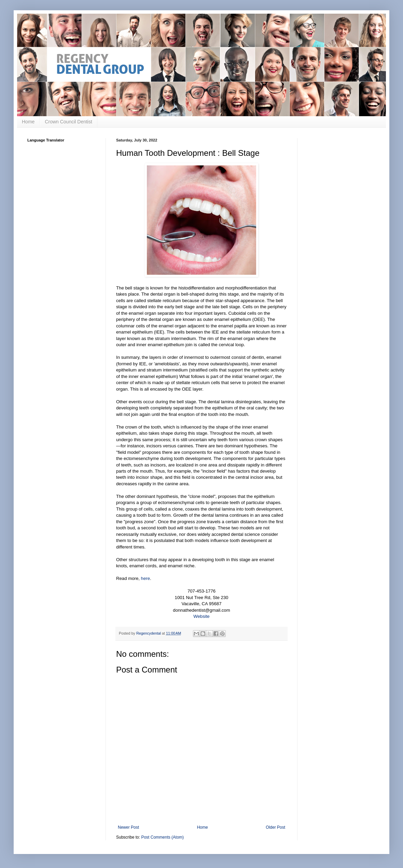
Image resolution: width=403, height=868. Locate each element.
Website (201, 616)
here (145, 578)
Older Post (275, 827)
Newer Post (128, 827)
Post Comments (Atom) (162, 837)
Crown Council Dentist (68, 122)
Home (28, 122)
